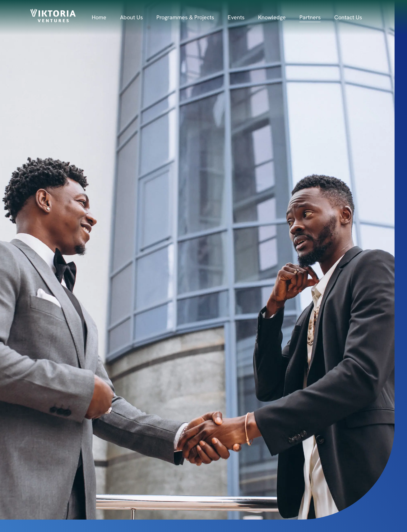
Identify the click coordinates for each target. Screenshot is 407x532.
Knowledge (272, 17)
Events (236, 17)
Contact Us (348, 17)
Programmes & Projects (185, 17)
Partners (310, 17)
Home (99, 17)
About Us (131, 17)
